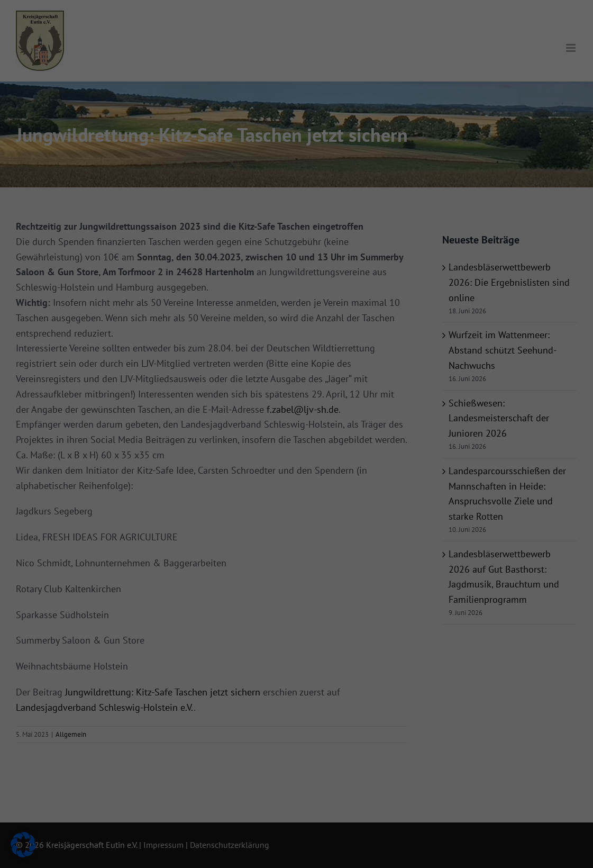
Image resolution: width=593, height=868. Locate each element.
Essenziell (332, 23)
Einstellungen (144, 167)
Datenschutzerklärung (137, 157)
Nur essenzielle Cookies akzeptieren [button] (297, 223)
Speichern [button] (398, 192)
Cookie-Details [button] (252, 279)
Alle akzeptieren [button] (195, 192)
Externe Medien (342, 77)
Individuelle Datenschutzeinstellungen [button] (296, 255)
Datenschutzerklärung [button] (301, 279)
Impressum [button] (346, 279)
